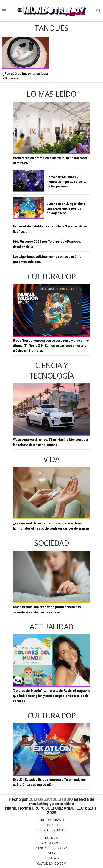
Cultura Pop (52, 843)
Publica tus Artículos (51, 830)
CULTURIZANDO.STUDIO (51, 799)
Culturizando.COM (52, 863)
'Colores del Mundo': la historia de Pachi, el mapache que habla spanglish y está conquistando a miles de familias (52, 696)
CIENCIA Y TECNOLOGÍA (51, 848)
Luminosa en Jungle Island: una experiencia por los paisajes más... (67, 208)
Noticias (52, 838)
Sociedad (52, 858)
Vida (52, 853)
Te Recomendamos (51, 820)
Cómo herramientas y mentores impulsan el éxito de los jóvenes (67, 182)
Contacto (51, 825)
